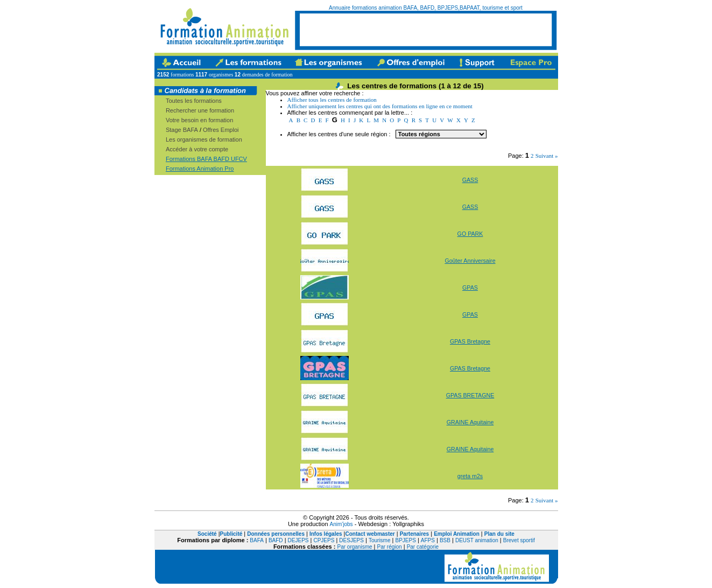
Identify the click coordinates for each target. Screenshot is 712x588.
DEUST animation (477, 540)
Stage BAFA (182, 130)
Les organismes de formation (204, 139)
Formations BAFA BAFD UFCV (206, 159)
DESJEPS (351, 540)
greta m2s (470, 476)
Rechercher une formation (200, 110)
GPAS (470, 288)
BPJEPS (405, 540)
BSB (445, 540)
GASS (470, 180)
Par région (390, 547)
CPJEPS (324, 540)
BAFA (257, 540)
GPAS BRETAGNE (470, 395)
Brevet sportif (519, 540)
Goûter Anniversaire (470, 261)
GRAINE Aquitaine (470, 422)
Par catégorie (423, 547)
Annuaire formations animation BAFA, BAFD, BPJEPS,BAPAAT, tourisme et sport (426, 8)
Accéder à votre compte (197, 149)
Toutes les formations (194, 101)
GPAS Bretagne (470, 341)
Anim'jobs (341, 524)
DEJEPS (298, 540)
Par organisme (355, 547)
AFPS (428, 540)
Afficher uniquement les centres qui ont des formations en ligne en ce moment (380, 106)
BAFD (276, 540)
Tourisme (380, 540)
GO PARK (470, 234)
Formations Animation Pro (200, 169)
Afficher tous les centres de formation (332, 100)
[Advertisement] (426, 30)
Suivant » (547, 156)
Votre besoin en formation (199, 120)
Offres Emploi (221, 130)
